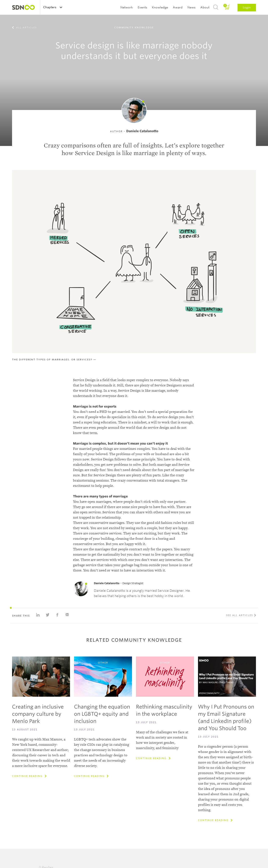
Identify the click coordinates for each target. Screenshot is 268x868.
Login (247, 7)
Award (178, 7)
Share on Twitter (48, 615)
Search (216, 7)
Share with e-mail (67, 615)
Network (127, 7)
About (205, 7)
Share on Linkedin (38, 615)
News (191, 7)
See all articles (240, 615)
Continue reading (28, 776)
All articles (26, 27)
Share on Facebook (57, 615)
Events (142, 7)
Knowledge (160, 7)
